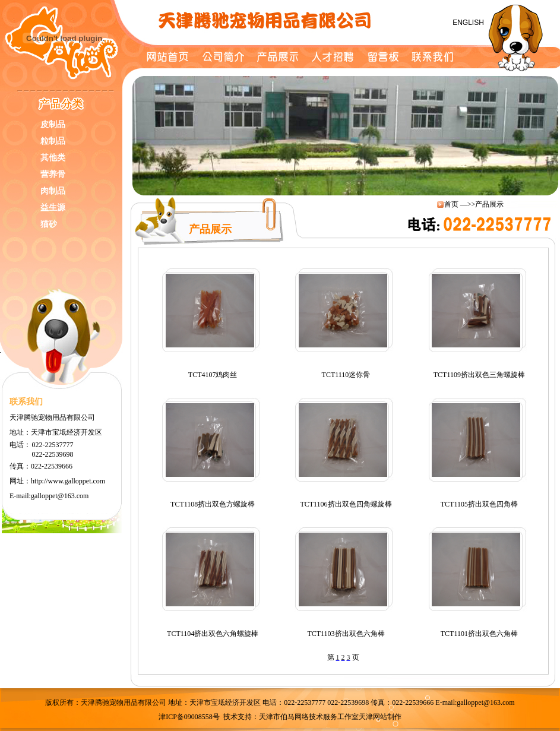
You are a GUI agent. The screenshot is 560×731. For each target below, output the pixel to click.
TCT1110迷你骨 (346, 375)
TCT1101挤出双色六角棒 (479, 634)
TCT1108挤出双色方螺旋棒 (213, 504)
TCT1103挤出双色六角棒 (346, 634)
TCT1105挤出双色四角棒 (479, 504)
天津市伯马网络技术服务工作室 (309, 717)
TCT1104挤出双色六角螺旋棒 (213, 634)
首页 (451, 204)
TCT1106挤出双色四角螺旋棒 (346, 504)
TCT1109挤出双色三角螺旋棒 (479, 375)
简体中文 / (423, 23)
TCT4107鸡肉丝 (213, 375)
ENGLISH (464, 23)
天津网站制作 (380, 717)
